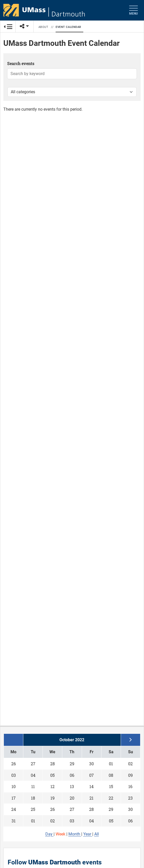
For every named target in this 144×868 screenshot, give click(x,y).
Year (88, 834)
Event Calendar (68, 27)
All (97, 834)
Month (75, 834)
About (43, 27)
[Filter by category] (72, 92)
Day (49, 834)
